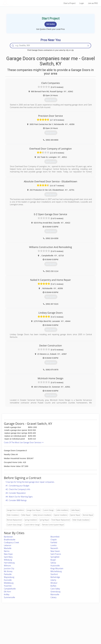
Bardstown (8, 537)
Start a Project (70, 3)
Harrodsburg (9, 563)
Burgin (53, 560)
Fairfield (54, 542)
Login (82, 3)
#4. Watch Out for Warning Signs (19, 497)
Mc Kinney (8, 571)
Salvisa (53, 563)
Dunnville (8, 580)
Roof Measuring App (44, 625)
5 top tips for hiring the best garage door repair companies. (30, 482)
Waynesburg (9, 577)
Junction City (9, 568)
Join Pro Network (43, 619)
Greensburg (55, 592)
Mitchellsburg (56, 571)
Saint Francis (56, 554)
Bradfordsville (10, 540)
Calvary (53, 597)
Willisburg (8, 560)
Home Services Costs (18, 619)
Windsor (54, 583)
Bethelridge (55, 577)
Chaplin (54, 540)
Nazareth (54, 548)
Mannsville (55, 594)
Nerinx (7, 551)
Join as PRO (93, 3)
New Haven (55, 551)
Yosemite (8, 586)
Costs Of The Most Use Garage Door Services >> (24, 442)
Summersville (9, 597)
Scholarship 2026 (77, 619)
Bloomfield (55, 537)
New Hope (8, 554)
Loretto (54, 545)
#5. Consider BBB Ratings (16, 500)
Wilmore (7, 566)
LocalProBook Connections (81, 628)
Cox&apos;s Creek (11, 542)
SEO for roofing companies (80, 631)
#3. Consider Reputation (16, 493)
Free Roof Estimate (17, 628)
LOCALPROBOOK (18, 3)
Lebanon (8, 545)
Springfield (55, 557)
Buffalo (53, 586)
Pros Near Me (16, 622)
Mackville (8, 548)
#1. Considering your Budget (17, 486)
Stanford (54, 574)
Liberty (53, 580)
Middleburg (9, 583)
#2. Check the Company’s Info (18, 489)
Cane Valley (55, 589)
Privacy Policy (76, 622)
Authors (74, 625)
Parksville (8, 574)
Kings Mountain (57, 568)
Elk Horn (7, 592)
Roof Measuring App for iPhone (48, 628)
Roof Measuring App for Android (48, 631)
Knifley (7, 594)
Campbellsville (10, 589)
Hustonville (55, 566)
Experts (40, 622)
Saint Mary (8, 557)
